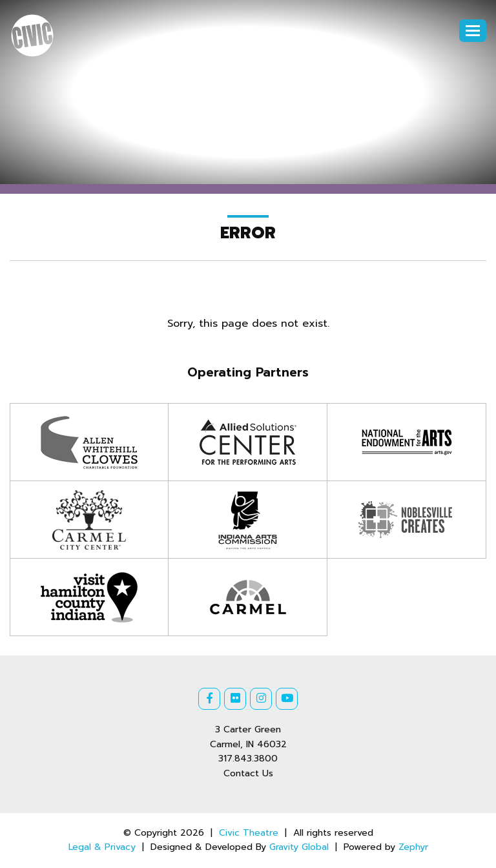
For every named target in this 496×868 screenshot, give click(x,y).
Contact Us (248, 773)
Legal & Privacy (102, 847)
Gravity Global (299, 847)
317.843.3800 (248, 759)
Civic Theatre (249, 833)
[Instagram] (261, 699)
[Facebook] (209, 699)
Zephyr (413, 847)
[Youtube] (287, 699)
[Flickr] (235, 699)
